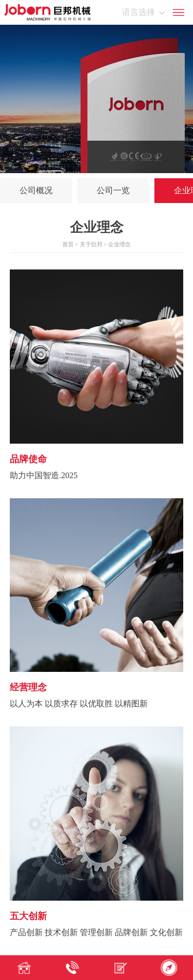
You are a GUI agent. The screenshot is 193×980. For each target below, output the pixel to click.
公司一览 (113, 190)
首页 (68, 244)
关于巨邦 (91, 244)
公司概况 (36, 190)
